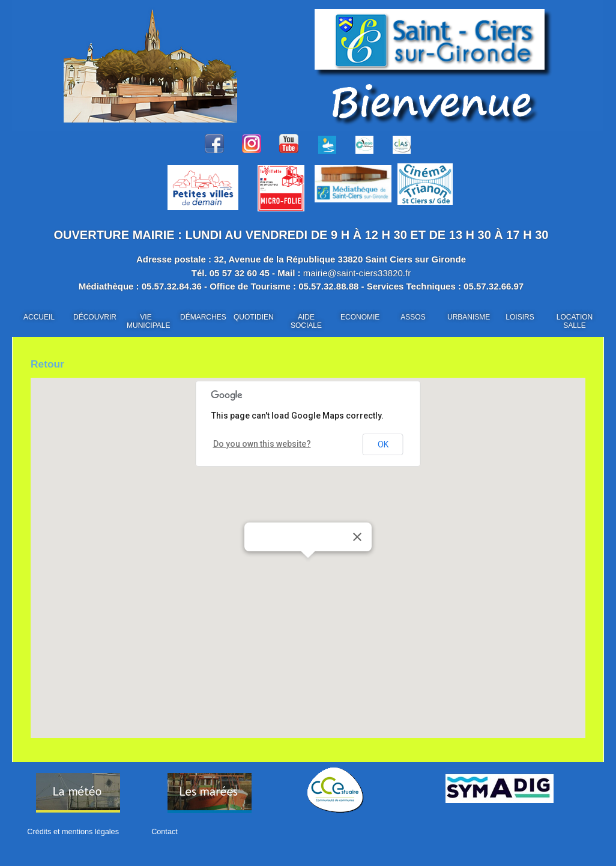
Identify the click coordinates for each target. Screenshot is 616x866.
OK (383, 447)
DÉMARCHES (203, 317)
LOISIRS (520, 317)
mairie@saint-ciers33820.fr (357, 273)
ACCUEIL (39, 317)
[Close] (357, 540)
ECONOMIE (360, 317)
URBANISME (469, 317)
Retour (52, 365)
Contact (156, 835)
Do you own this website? (255, 447)
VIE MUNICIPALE (148, 321)
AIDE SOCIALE (306, 321)
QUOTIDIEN (254, 317)
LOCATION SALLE (575, 321)
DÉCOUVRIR (95, 317)
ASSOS (413, 317)
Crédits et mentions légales (71, 835)
